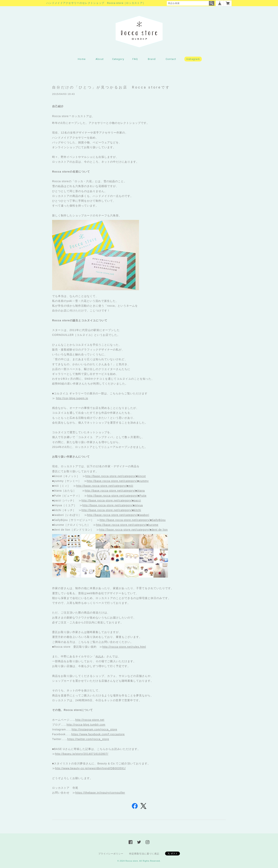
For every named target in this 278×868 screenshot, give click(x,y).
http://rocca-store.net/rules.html (124, 647)
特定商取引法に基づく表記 (144, 854)
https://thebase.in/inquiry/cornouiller (100, 793)
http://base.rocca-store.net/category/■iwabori (118, 515)
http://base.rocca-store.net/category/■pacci (111, 500)
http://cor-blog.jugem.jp (72, 398)
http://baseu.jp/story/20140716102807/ (82, 754)
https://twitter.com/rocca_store (88, 739)
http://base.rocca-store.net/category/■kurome (127, 525)
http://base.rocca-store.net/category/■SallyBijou (133, 520)
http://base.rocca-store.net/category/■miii (105, 486)
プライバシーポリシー (111, 854)
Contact (171, 59)
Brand (152, 59)
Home (82, 59)
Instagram (193, 59)
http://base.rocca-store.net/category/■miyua (113, 505)
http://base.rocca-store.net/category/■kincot (116, 476)
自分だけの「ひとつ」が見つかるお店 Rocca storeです (111, 87)
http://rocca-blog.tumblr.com (86, 725)
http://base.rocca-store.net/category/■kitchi (111, 510)
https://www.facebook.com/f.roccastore (98, 734)
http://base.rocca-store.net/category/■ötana (115, 491)
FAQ (135, 59)
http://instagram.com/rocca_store (94, 729)
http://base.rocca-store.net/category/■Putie (117, 496)
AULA (100, 656)
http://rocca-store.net (90, 720)
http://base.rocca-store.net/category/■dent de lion (133, 530)
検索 (212, 3)
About (100, 59)
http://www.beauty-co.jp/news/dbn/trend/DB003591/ (90, 768)
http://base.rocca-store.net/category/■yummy (118, 481)
